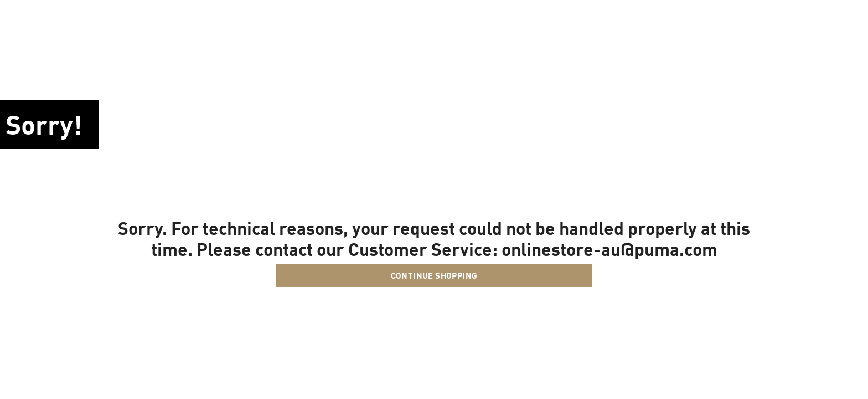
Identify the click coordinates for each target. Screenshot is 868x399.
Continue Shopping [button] (434, 275)
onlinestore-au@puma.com (609, 249)
